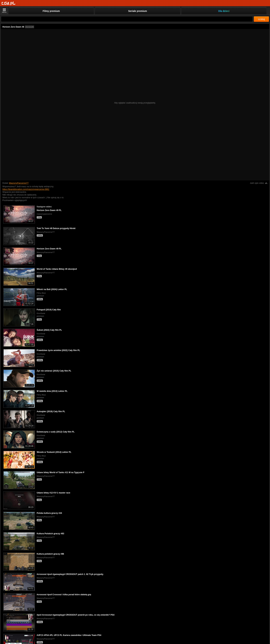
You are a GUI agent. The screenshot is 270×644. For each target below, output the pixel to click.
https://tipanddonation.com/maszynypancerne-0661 (26, 189)
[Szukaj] (127, 19)
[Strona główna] (9, 3)
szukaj (261, 19)
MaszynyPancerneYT (19, 183)
